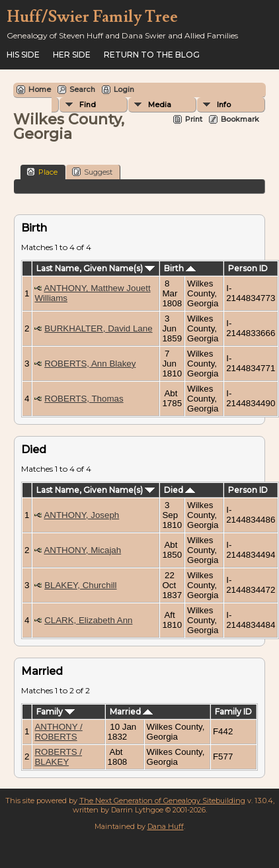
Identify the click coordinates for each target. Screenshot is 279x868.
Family (56, 712)
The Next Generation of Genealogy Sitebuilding (162, 801)
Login (124, 89)
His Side (23, 55)
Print (194, 119)
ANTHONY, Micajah (82, 550)
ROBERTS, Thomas (84, 399)
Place (42, 172)
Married (131, 712)
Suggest (92, 172)
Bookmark (240, 119)
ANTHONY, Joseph (81, 515)
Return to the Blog (152, 55)
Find (88, 105)
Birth (180, 268)
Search (82, 89)
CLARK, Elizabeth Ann (88, 620)
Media (160, 105)
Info (224, 105)
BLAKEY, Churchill (80, 585)
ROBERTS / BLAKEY (58, 757)
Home (40, 89)
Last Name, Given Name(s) (96, 268)
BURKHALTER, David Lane (98, 328)
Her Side (72, 55)
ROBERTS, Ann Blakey (90, 364)
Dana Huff (166, 826)
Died (179, 490)
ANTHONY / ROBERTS (58, 732)
